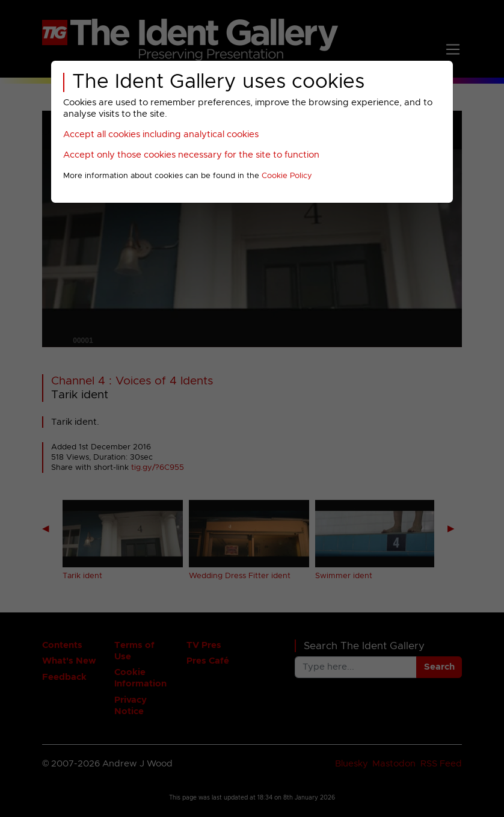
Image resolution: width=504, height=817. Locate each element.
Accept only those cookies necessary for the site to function (191, 155)
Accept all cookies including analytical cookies (161, 134)
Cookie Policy (287, 176)
